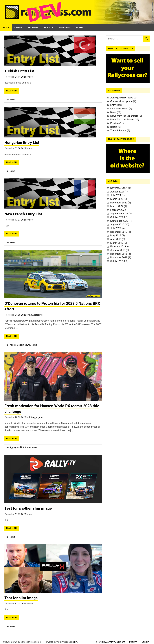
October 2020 (118, 217)
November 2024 (119, 188)
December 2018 (119, 254)
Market (133, 642)
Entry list (115, 105)
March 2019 (117, 243)
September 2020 (119, 221)
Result (114, 127)
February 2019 (118, 246)
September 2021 (119, 214)
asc (31, 77)
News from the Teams (122, 120)
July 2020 (116, 228)
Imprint (80, 28)
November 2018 (119, 257)
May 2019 (116, 236)
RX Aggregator (36, 315)
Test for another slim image (29, 508)
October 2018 (118, 261)
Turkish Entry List (20, 71)
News (6, 28)
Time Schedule (118, 131)
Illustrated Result (119, 109)
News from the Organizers (124, 116)
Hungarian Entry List (23, 142)
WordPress (62, 642)
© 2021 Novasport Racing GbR (110, 642)
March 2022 (117, 206)
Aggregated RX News (20, 345)
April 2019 (116, 239)
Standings (64, 28)
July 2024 (116, 195)
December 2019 (119, 232)
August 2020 (117, 225)
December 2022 (119, 203)
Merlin (74, 642)
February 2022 (118, 210)
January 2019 (118, 250)
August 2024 (117, 192)
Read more (12, 91)
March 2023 (117, 199)
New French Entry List (24, 214)
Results (48, 28)
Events (18, 28)
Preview (115, 123)
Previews (33, 28)
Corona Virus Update (121, 101)
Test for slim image (22, 598)
